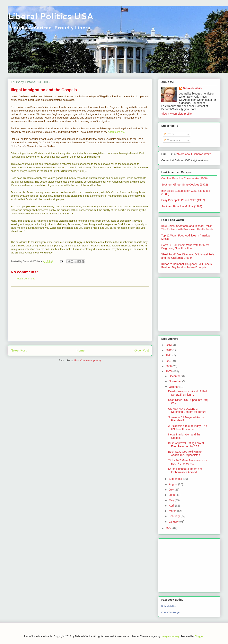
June (172, 495)
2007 (169, 361)
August (173, 484)
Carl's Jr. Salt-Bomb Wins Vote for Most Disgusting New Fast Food (185, 247)
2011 (169, 355)
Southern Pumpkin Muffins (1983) (182, 206)
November (175, 381)
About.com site (116, 132)
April (172, 506)
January (174, 522)
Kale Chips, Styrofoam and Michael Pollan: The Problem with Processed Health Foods (187, 228)
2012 (169, 350)
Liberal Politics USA (50, 16)
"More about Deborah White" (195, 154)
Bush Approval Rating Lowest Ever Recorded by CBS (186, 445)
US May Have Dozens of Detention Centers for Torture (187, 410)
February (175, 516)
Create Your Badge (170, 612)
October (174, 387)
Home (81, 350)
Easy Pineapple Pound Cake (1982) (183, 200)
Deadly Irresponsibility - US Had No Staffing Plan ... (188, 393)
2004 (169, 528)
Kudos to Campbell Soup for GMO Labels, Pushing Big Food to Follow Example (187, 266)
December (175, 376)
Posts (169, 134)
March (173, 511)
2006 (169, 366)
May (172, 500)
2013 (169, 345)
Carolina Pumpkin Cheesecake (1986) (184, 178)
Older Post (142, 350)
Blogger (199, 636)
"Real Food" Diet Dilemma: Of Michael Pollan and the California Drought (189, 256)
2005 (169, 371)
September (176, 479)
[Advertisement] (80, 314)
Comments (172, 140)
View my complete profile (176, 114)
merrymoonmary (170, 636)
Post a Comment (25, 279)
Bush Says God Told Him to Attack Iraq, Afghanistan (185, 453)
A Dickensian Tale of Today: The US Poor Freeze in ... (188, 428)
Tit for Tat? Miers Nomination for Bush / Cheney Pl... (188, 462)
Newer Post (19, 350)
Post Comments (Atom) (88, 360)
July (172, 490)
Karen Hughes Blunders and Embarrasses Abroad (185, 471)
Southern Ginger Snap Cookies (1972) (185, 185)
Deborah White (193, 88)
